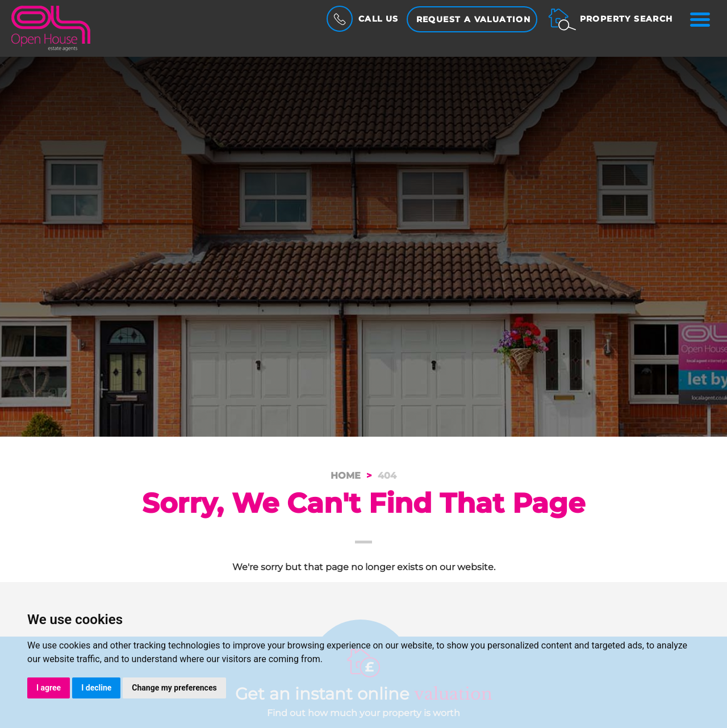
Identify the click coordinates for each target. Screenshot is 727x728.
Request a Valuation (474, 19)
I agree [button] (49, 688)
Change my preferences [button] (174, 688)
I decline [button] (96, 688)
